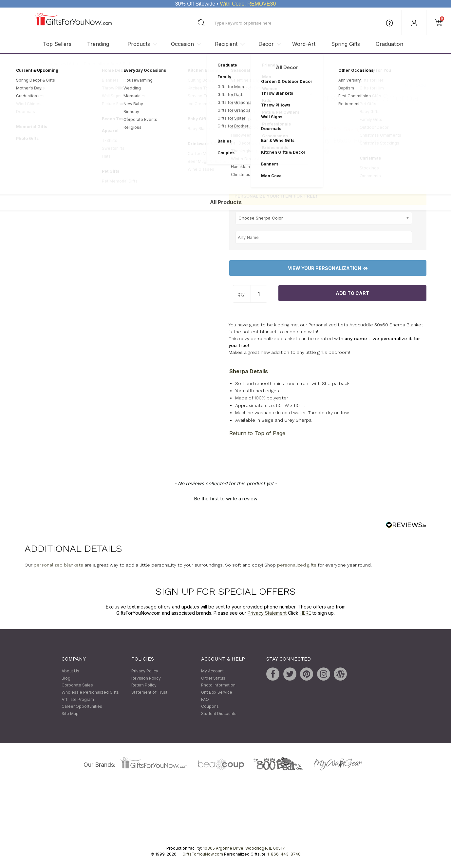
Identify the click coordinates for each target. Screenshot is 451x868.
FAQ (205, 699)
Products (139, 44)
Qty (241, 294)
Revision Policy (146, 678)
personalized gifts (297, 565)
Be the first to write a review (226, 499)
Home (30, 64)
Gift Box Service (217, 692)
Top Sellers (57, 44)
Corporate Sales (77, 685)
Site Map (70, 714)
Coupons (210, 707)
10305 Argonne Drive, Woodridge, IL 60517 (244, 849)
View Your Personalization (328, 268)
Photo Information (218, 685)
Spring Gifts (346, 44)
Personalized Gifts (60, 64)
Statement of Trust (149, 692)
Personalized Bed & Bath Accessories (120, 64)
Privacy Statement (267, 613)
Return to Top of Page (257, 434)
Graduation (389, 44)
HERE (305, 613)
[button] (226, 498)
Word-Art (304, 44)
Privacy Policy (145, 671)
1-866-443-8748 (284, 854)
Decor (266, 44)
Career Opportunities (82, 707)
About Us (70, 671)
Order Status (213, 678)
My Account (212, 671)
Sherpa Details (249, 371)
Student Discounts (219, 714)
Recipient (226, 44)
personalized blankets (58, 565)
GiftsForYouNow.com (203, 854)
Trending (98, 44)
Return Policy (144, 685)
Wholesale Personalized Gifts (90, 692)
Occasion (182, 44)
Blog (66, 678)
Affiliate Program (78, 699)
